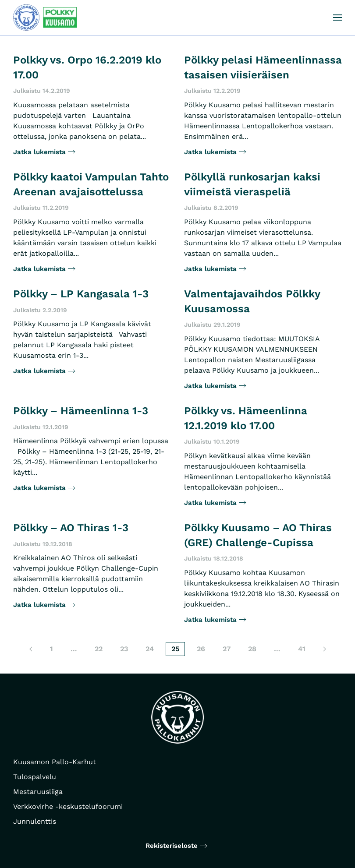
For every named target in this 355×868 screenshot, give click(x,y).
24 (150, 649)
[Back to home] (46, 18)
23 (124, 649)
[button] (337, 18)
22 (99, 649)
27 (227, 649)
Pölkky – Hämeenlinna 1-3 (81, 411)
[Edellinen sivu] (31, 649)
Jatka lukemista (39, 152)
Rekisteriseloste (172, 846)
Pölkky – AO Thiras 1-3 (71, 528)
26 (201, 649)
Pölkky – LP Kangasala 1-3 (81, 294)
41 (302, 649)
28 (252, 649)
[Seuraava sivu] (325, 649)
